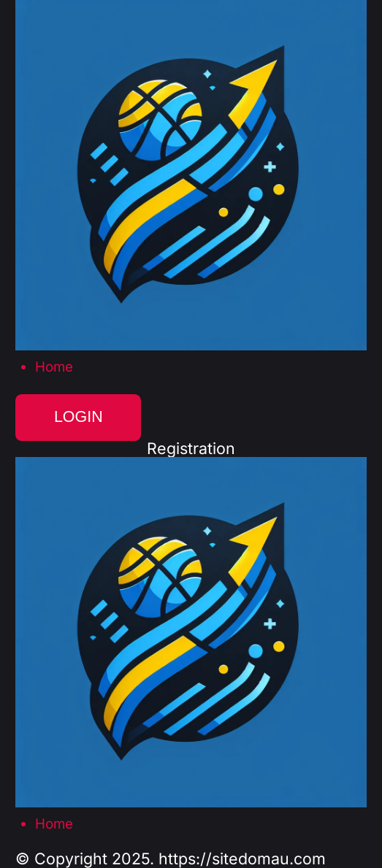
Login (79, 417)
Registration (191, 449)
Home (54, 368)
